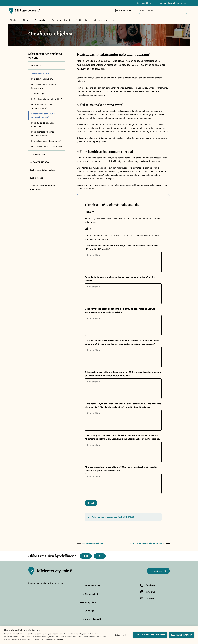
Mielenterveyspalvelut (104, 20)
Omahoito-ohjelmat (61, 20)
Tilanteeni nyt (38, 93)
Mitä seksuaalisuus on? (42, 79)
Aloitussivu (36, 65)
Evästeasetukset (122, 635)
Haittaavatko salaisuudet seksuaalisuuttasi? (43, 115)
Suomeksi (123, 12)
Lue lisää (59, 639)
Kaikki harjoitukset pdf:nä (43, 170)
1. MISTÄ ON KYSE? (40, 73)
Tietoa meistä (89, 594)
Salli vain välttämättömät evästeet (150, 635)
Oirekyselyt (40, 20)
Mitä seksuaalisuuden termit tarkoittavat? (44, 86)
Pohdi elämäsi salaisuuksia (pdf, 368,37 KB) (111, 517)
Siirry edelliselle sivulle (90, 543)
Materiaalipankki (90, 619)
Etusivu (14, 20)
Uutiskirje (87, 611)
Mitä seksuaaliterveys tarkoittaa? (47, 99)
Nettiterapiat (82, 20)
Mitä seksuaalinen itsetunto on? (46, 141)
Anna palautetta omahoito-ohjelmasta (43, 187)
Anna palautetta (90, 586)
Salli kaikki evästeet (181, 635)
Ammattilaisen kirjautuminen (172, 3)
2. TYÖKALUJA (38, 154)
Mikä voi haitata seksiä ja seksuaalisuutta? (43, 106)
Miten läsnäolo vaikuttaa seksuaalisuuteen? (43, 134)
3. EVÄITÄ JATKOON (40, 162)
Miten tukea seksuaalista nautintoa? (43, 125)
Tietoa (26, 20)
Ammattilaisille (145, 3)
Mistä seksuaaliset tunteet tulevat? (47, 146)
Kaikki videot (36, 178)
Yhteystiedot (88, 602)
